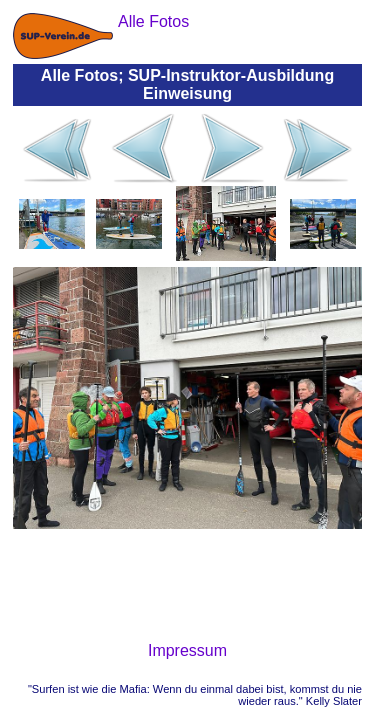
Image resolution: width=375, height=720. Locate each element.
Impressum (187, 650)
